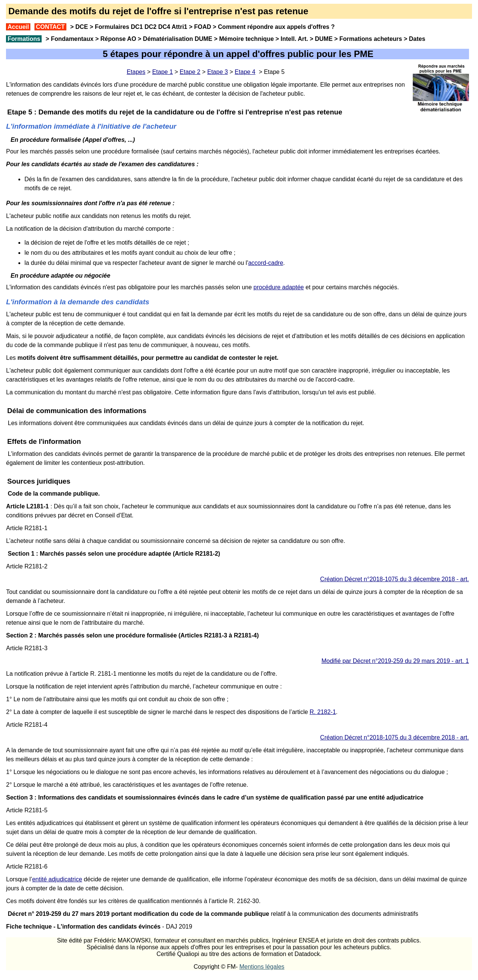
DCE (82, 27)
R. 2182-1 (323, 712)
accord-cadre (266, 263)
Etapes (136, 72)
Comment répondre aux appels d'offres (273, 27)
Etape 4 (245, 72)
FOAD (203, 27)
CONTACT (50, 27)
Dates (417, 39)
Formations (24, 39)
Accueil (18, 27)
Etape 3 (218, 72)
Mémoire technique (247, 39)
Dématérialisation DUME (178, 39)
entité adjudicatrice (57, 879)
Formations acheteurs (371, 39)
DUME (324, 39)
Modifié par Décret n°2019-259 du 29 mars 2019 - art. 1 (395, 661)
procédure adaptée (279, 287)
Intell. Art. (294, 39)
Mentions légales (262, 967)
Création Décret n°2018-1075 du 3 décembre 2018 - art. (395, 579)
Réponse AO (118, 39)
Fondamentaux (71, 39)
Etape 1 (163, 72)
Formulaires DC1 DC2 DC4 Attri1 (141, 27)
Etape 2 (190, 72)
